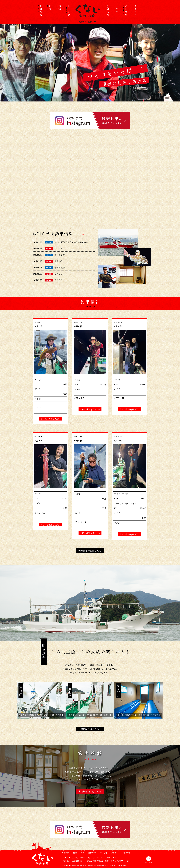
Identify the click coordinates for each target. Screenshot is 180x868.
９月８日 (59, 274)
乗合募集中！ (61, 255)
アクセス (115, 853)
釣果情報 (65, 853)
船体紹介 (92, 853)
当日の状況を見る (50, 419)
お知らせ (103, 853)
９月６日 (59, 280)
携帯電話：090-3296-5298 (72, 861)
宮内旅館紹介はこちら (90, 792)
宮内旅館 (126, 853)
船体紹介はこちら (90, 729)
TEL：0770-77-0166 (109, 858)
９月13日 (59, 249)
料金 (75, 853)
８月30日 (118, 441)
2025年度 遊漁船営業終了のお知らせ (71, 242)
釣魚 (82, 853)
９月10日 (59, 261)
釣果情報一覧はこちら (90, 551)
